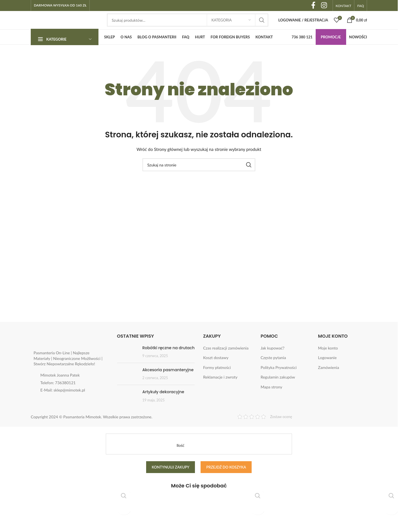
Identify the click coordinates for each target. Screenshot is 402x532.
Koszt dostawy (216, 370)
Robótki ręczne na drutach (169, 360)
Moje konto (328, 360)
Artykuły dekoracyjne (163, 404)
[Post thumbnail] (128, 364)
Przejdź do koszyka (226, 479)
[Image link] (69, 352)
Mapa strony (272, 399)
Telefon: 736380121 (58, 394)
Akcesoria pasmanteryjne (168, 382)
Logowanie (327, 370)
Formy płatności (217, 380)
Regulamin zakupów (278, 389)
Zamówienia (329, 380)
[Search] (188, 27)
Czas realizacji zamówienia (226, 360)
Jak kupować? (273, 360)
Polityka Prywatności (279, 380)
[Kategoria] (231, 27)
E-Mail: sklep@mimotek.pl (63, 402)
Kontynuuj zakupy (171, 479)
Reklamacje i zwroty (220, 389)
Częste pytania (273, 370)
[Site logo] (66, 26)
